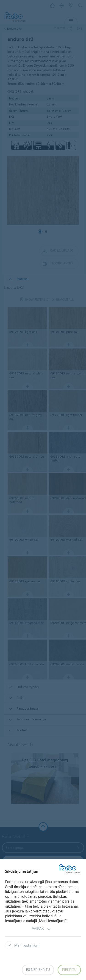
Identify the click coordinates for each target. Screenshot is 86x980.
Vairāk (41, 929)
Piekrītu (69, 970)
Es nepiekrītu (38, 970)
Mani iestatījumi (23, 945)
